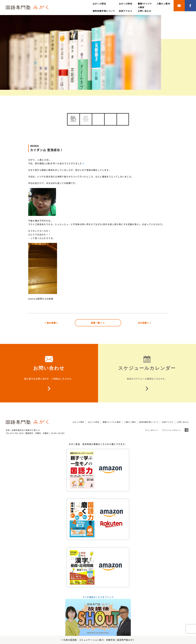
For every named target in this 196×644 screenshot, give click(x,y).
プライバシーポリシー (172, 430)
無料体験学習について (104, 11)
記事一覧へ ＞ (98, 323)
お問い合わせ (144, 11)
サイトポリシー (152, 430)
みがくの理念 (99, 4)
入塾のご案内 (163, 4)
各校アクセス (126, 11)
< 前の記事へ (51, 323)
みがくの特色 (126, 4)
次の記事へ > (145, 323)
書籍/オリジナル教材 (112, 422)
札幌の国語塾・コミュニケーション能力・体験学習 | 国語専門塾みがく (99, 640)
